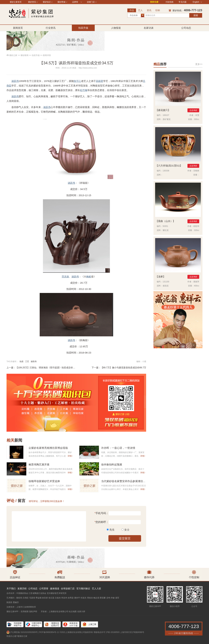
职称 (158, 10)
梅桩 (89, 277)
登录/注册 (154, 2)
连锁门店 (91, 2)
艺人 (140, 10)
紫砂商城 (61, 2)
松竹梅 (84, 90)
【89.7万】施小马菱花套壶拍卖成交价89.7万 (124, 368)
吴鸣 (108, 598)
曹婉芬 (16, 602)
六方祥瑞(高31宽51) (169, 166)
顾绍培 (19, 598)
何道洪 (83, 598)
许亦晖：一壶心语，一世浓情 (118, 448)
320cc (197, 230)
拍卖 (22, 361)
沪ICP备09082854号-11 (49, 632)
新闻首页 (18, 28)
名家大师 (81, 612)
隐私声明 (33, 612)
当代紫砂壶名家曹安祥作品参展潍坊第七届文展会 (130, 481)
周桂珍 (90, 598)
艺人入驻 (96, 589)
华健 (113, 598)
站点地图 (73, 612)
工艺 (27, 361)
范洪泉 (65, 277)
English (197, 2)
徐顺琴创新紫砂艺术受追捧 (44, 481)
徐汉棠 (51, 598)
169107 (166, 115)
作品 (132, 10)
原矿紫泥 (167, 119)
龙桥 (161, 277)
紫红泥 (166, 230)
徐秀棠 (71, 598)
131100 (166, 282)
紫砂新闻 (24, 55)
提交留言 (125, 538)
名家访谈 (149, 28)
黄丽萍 (196, 282)
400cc (197, 286)
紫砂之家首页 (16, 2)
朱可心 (77, 81)
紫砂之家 (13, 55)
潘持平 (77, 598)
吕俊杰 (58, 598)
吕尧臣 (26, 598)
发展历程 (22, 589)
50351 (165, 226)
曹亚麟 (103, 598)
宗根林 (196, 171)
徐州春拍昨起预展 (112, 465)
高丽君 (100, 81)
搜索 (196, 15)
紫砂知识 (47, 2)
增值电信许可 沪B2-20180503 (107, 632)
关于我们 (11, 589)
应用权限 (25, 612)
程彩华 (196, 226)
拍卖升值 (83, 28)
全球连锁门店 (68, 589)
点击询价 (193, 110)
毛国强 (32, 598)
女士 (127, 530)
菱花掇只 (163, 110)
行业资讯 (51, 28)
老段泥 (166, 286)
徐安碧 (45, 598)
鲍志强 (96, 598)
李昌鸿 (64, 598)
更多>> (199, 64)
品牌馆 (75, 2)
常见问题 (183, 2)
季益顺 (39, 598)
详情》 (71, 456)
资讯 (149, 10)
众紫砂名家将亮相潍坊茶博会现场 (48, 448)
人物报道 (116, 28)
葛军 (117, 598)
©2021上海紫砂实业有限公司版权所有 (76, 632)
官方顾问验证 (83, 589)
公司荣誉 (44, 589)
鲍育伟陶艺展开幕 (39, 465)
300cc (197, 119)
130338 (166, 171)
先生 (112, 530)
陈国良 (9, 602)
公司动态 (186, 28)
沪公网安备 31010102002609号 (24, 632)
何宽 (197, 115)
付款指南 (169, 2)
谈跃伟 (15, 81)
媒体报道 (55, 589)
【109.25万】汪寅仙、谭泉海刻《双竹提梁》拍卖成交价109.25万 (49, 368)
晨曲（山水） (165, 221)
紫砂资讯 (32, 2)
